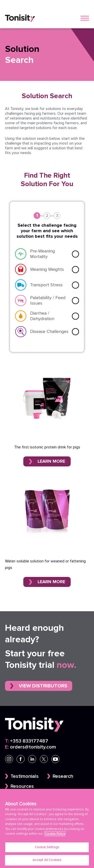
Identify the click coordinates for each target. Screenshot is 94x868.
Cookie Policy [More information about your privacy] (55, 834)
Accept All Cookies (47, 861)
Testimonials (25, 776)
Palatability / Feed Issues (48, 300)
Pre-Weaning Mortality (42, 254)
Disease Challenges (49, 332)
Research (63, 776)
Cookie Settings (47, 848)
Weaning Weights (47, 269)
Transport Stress (46, 285)
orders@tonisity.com (30, 747)
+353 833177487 (27, 741)
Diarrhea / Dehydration (42, 316)
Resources (22, 786)
